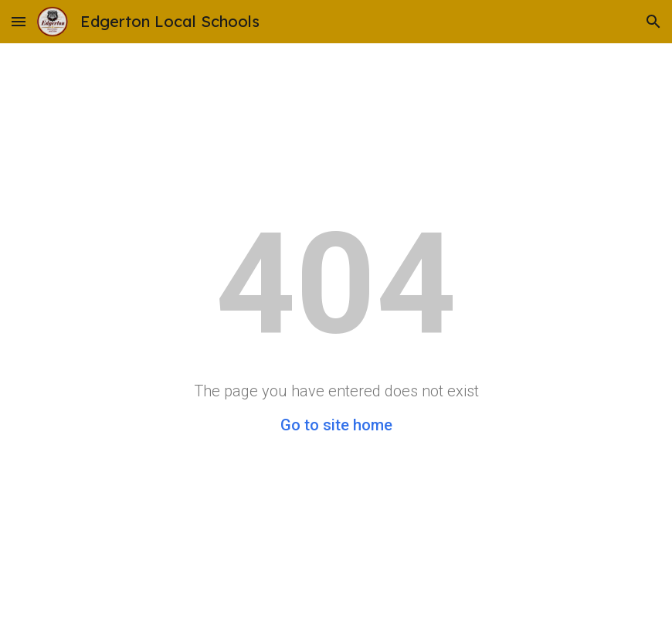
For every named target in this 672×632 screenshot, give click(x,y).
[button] (19, 21)
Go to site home (336, 425)
